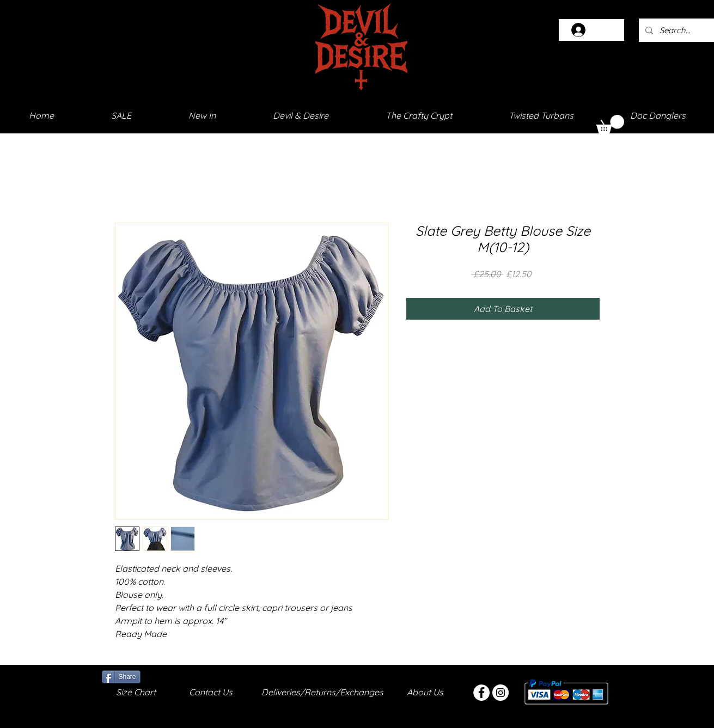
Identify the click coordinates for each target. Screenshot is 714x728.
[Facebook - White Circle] (481, 693)
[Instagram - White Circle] (501, 693)
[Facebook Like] (168, 676)
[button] (610, 124)
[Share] (121, 677)
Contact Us (211, 692)
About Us (425, 692)
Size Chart (136, 692)
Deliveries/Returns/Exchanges (322, 692)
